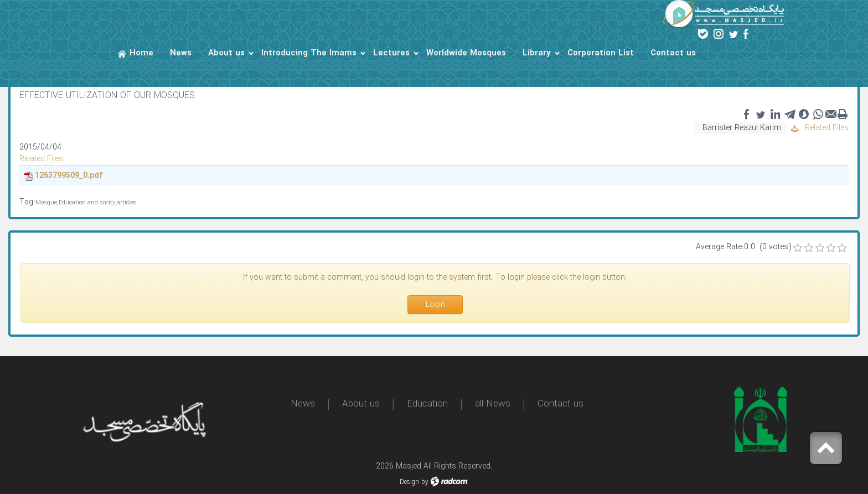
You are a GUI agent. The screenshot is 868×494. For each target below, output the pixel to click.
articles (127, 203)
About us (361, 404)
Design (409, 482)
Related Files (820, 128)
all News (493, 404)
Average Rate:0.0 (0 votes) (743, 247)
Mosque (46, 203)
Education (427, 404)
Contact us (560, 404)
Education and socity (87, 203)
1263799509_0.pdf (69, 176)
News (303, 404)
